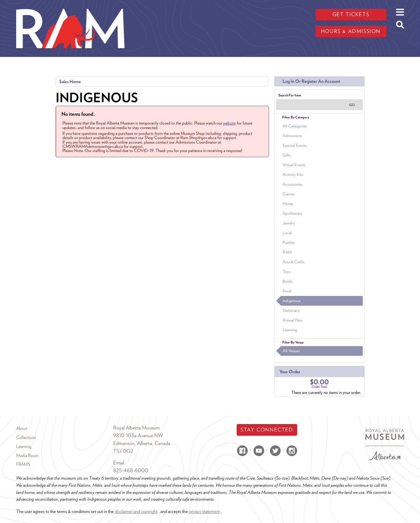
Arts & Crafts (294, 262)
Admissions (292, 136)
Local (287, 233)
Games (289, 194)
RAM (287, 252)
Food (287, 291)
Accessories (293, 184)
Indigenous (292, 301)
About (22, 428)
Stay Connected (267, 430)
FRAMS (23, 464)
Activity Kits (293, 174)
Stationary (291, 310)
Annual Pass (293, 320)
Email (119, 463)
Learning (290, 330)
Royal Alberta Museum (136, 428)
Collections (26, 437)
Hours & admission (351, 31)
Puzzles (289, 242)
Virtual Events (294, 165)
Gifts (287, 155)
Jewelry (289, 223)
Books (288, 281)
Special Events (295, 145)
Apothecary (292, 213)
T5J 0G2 (123, 451)
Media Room (27, 455)
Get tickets (351, 14)
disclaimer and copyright (136, 511)
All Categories (295, 126)
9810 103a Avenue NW (138, 436)
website (229, 123)
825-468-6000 (131, 470)
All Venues (291, 351)
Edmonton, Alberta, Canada (142, 443)
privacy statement (204, 511)
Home (288, 204)
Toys (286, 272)
